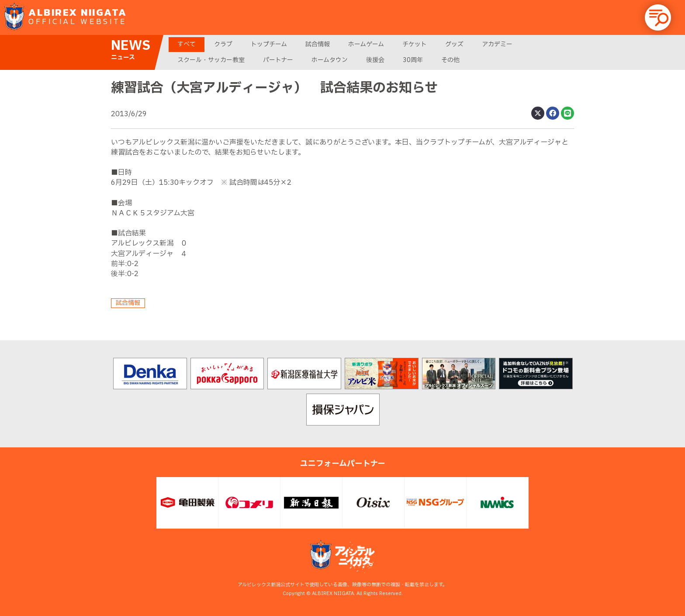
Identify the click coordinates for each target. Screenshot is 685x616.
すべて (187, 44)
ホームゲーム (366, 44)
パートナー (278, 60)
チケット (415, 44)
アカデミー (497, 44)
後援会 (375, 60)
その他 (450, 60)
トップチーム (269, 44)
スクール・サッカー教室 (211, 60)
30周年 (413, 60)
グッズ (454, 44)
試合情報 (318, 44)
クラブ (223, 44)
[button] (658, 17)
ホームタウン (330, 60)
